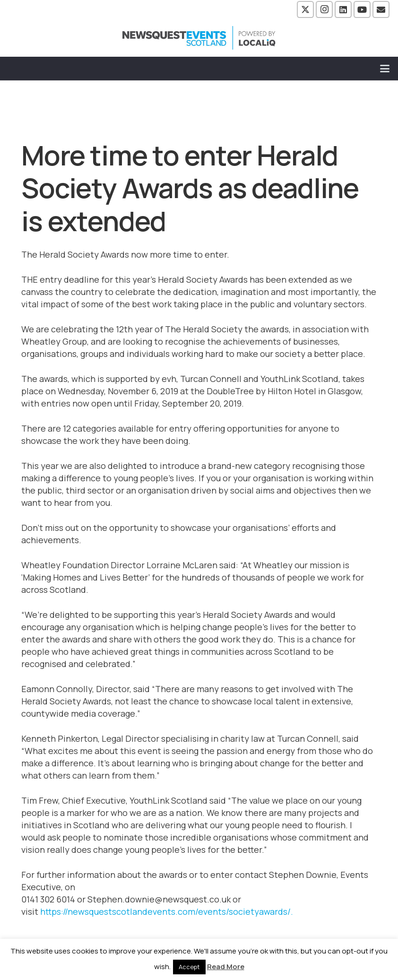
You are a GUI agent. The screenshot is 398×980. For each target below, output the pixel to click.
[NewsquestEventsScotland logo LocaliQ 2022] (199, 38)
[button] (385, 69)
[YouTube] (362, 9)
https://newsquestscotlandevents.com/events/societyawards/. (168, 911)
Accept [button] (189, 967)
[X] (305, 9)
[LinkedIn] (343, 9)
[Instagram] (324, 9)
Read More (226, 967)
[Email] (381, 9)
